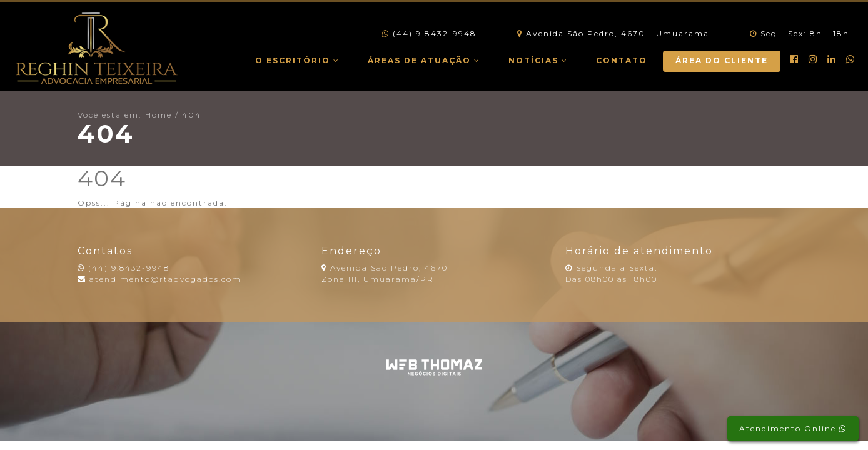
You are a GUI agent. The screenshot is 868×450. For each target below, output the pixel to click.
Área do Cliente (722, 60)
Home (159, 115)
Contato (622, 60)
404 (192, 115)
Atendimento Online (793, 428)
